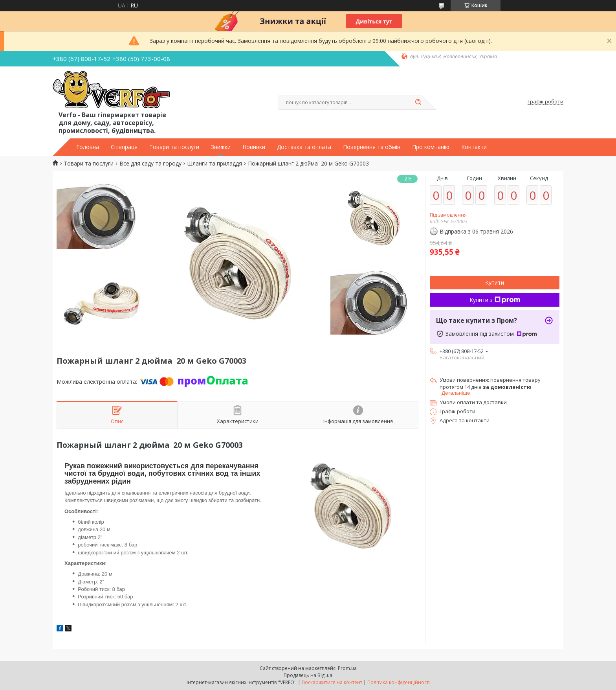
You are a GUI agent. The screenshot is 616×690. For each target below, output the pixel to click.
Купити (495, 282)
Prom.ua (347, 668)
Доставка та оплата (304, 147)
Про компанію (431, 147)
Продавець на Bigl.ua (308, 675)
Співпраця (124, 147)
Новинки (254, 147)
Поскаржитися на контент (332, 682)
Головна (88, 147)
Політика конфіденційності (399, 682)
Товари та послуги (174, 147)
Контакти (474, 147)
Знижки (221, 147)
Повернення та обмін (372, 147)
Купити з (495, 300)
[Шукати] (418, 103)
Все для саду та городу (150, 164)
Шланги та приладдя (214, 164)
